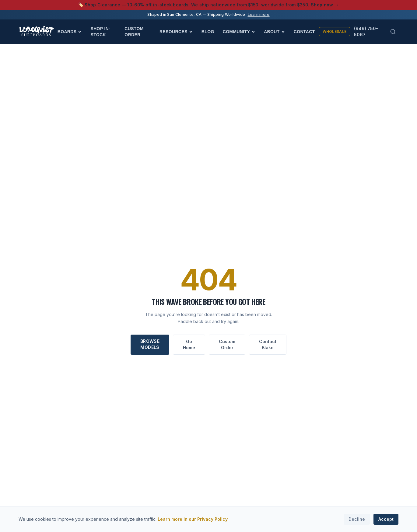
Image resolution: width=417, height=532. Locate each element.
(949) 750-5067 (366, 31)
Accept (386, 519)
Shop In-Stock (100, 32)
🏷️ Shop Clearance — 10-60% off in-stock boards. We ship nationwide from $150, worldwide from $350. (209, 5)
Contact (304, 32)
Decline (357, 519)
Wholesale (335, 31)
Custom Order (134, 32)
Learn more (259, 14)
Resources (176, 32)
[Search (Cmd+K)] (393, 32)
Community (239, 32)
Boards (70, 32)
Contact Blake (268, 344)
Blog (208, 32)
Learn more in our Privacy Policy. (193, 519)
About (275, 32)
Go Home (189, 344)
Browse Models (150, 344)
